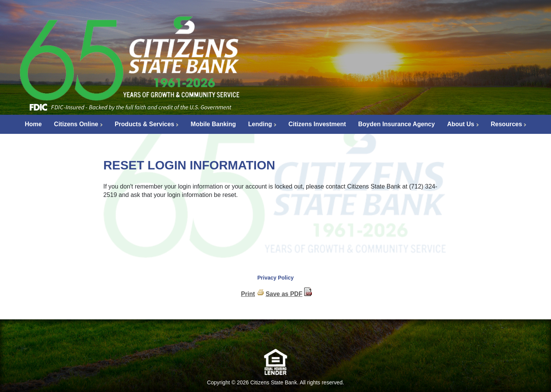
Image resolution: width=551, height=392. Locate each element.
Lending (260, 124)
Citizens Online (76, 124)
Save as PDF (284, 294)
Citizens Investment (317, 124)
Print (248, 294)
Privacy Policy (276, 278)
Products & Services (145, 124)
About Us (461, 124)
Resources (507, 124)
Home (33, 124)
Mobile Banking (213, 124)
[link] (275, 336)
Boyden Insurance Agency (396, 124)
